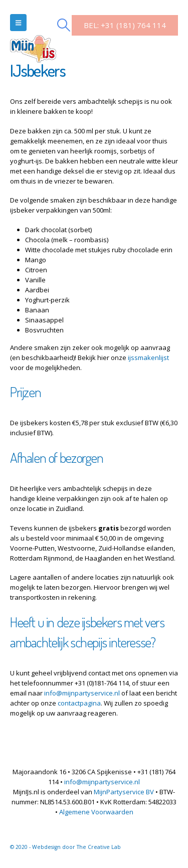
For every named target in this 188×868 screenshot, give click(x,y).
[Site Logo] (33, 38)
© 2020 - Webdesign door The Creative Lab (65, 847)
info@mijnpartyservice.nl (82, 693)
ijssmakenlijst (148, 358)
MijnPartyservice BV (124, 792)
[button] (18, 23)
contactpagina (79, 703)
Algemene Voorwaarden (96, 812)
